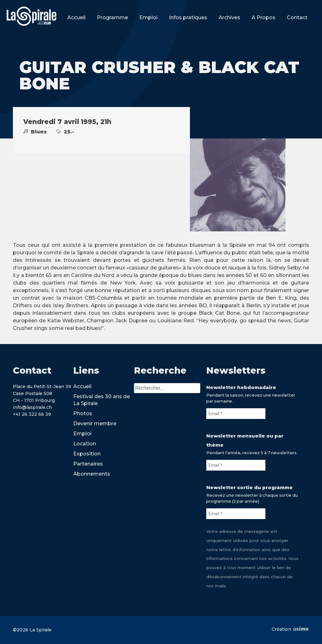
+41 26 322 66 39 (32, 414)
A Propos (264, 17)
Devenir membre (95, 424)
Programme (112, 17)
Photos (83, 413)
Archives (229, 17)
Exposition (87, 454)
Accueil (76, 17)
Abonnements (92, 474)
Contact (297, 17)
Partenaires (88, 464)
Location (85, 444)
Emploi (148, 17)
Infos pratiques (188, 17)
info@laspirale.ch (32, 407)
